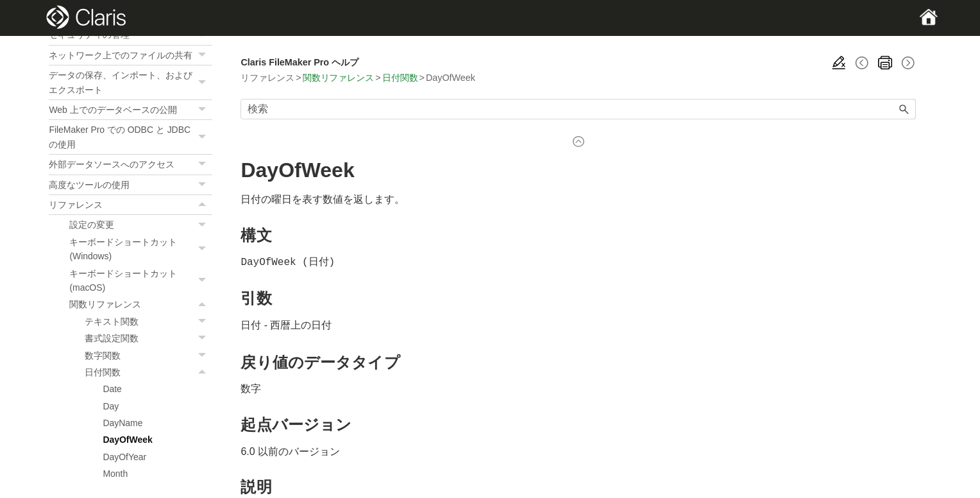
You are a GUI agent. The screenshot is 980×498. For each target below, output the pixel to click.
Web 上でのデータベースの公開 (131, 110)
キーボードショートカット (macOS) (141, 281)
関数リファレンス (141, 304)
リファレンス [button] (131, 205)
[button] (203, 55)
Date (112, 389)
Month (115, 474)
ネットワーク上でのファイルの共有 (131, 55)
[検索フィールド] (578, 109)
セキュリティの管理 (131, 35)
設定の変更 (141, 225)
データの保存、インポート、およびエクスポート (131, 82)
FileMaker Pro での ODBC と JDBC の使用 (131, 137)
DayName (122, 423)
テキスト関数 (148, 322)
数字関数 (148, 356)
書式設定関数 (148, 338)
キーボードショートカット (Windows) (141, 249)
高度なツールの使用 (131, 185)
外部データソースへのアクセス (131, 164)
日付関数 (148, 372)
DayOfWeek (127, 440)
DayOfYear (124, 457)
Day (111, 406)
